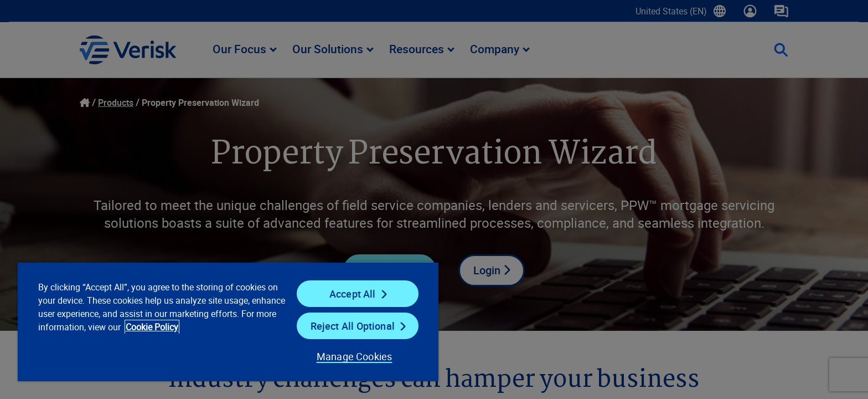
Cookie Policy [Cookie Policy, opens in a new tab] (152, 327)
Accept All (353, 294)
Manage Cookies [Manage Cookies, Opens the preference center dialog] (355, 356)
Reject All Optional (353, 326)
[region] (228, 321)
